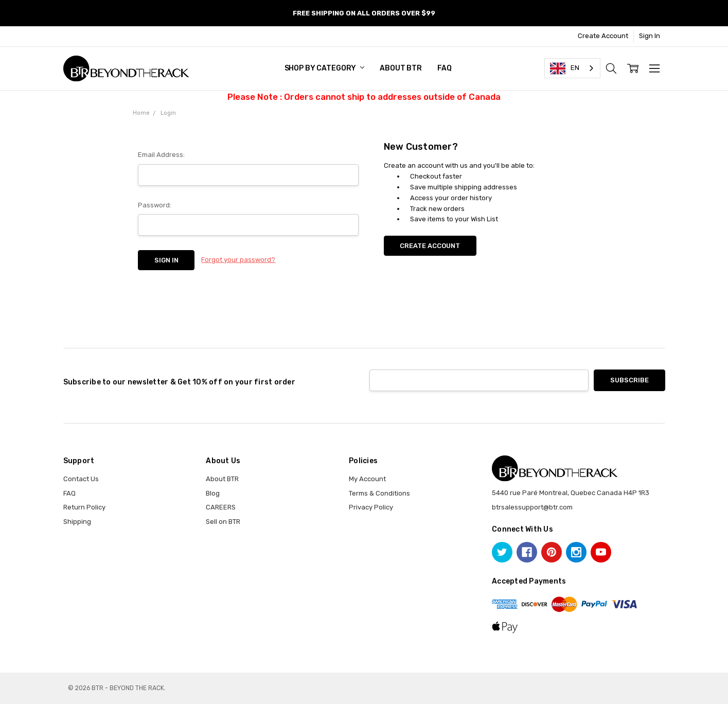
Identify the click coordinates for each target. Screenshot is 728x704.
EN (565, 68)
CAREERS (221, 507)
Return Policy (84, 507)
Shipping (77, 522)
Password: (155, 205)
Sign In (650, 36)
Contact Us (81, 479)
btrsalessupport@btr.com (532, 507)
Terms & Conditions (379, 493)
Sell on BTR (223, 522)
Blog (213, 493)
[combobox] (572, 68)
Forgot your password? (238, 260)
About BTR (401, 68)
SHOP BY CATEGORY (325, 68)
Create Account (603, 36)
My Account (367, 479)
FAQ (445, 68)
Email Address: (161, 155)
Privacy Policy (371, 507)
